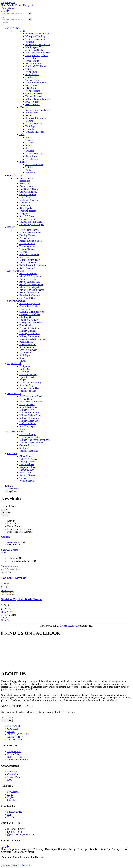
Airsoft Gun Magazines (31, 287)
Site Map (12, 800)
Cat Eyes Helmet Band (30, 396)
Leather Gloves (27, 464)
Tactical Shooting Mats (31, 222)
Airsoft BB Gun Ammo (31, 276)
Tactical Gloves (27, 478)
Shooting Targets (28, 211)
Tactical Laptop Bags (30, 388)
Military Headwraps (29, 418)
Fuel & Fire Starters (29, 328)
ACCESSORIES (15, 737)
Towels (23, 361)
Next (6, 620)
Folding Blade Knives (30, 233)
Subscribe (7, 721)
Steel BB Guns (27, 216)
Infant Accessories (34, 164)
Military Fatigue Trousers (38, 99)
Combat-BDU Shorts (36, 66)
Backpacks (25, 366)
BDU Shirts (31, 88)
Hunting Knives (27, 235)
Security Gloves (27, 475)
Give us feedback (68, 626)
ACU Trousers (32, 102)
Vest (28, 137)
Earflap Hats (25, 399)
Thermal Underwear (35, 39)
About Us (12, 772)
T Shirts (29, 69)
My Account (13, 792)
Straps (22, 358)
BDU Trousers (32, 104)
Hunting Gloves (27, 462)
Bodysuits (30, 173)
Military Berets (27, 410)
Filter (5, 509)
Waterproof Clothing (35, 36)
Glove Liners (26, 456)
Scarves (23, 429)
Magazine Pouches (28, 200)
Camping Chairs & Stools (32, 312)
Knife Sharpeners (28, 263)
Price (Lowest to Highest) (20, 529)
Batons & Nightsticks (30, 303)
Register (11, 2)
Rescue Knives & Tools (31, 241)
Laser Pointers (26, 197)
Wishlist (11, 5)
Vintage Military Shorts (37, 55)
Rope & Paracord (28, 344)
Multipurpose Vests (35, 47)
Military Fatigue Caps (30, 415)
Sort (5, 516)
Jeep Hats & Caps (28, 407)
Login (4, 2)
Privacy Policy (14, 777)
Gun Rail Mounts (28, 194)
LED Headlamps (27, 434)
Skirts (28, 115)
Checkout (25, 865)
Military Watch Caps (29, 421)
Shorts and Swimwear (36, 118)
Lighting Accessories (30, 437)
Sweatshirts (31, 156)
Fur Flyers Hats (27, 404)
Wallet (22, 380)
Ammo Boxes (26, 178)
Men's (22, 31)
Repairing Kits (27, 342)
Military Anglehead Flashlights (34, 440)
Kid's (22, 134)
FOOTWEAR (14, 726)
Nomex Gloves (27, 470)
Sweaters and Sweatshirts (38, 44)
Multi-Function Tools (30, 260)
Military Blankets (28, 331)
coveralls (30, 42)
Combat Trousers (34, 94)
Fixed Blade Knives (29, 230)
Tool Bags (24, 372)
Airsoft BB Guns (28, 279)
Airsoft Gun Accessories (31, 284)
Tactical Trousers (34, 96)
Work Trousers (33, 91)
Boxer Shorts (32, 58)
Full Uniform (32, 159)
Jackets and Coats (34, 50)
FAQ (10, 780)
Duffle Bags (25, 369)
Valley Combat (8, 8)
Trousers (30, 151)
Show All (6, 512)
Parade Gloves (26, 473)
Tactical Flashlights (29, 451)
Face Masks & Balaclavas (32, 402)
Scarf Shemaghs (27, 426)
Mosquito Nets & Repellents (33, 339)
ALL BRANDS (15, 740)
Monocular (25, 203)
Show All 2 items (10, 550)
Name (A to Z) (14, 524)
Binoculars (25, 181)
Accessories (13, 542)
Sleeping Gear (26, 353)
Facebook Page (15, 812)
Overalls (30, 129)
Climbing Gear (27, 317)
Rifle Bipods (26, 208)
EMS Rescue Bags (28, 374)
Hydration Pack (27, 377)
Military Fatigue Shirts (37, 83)
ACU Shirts (31, 85)
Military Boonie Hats (30, 413)
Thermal (30, 140)
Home (4, 5)
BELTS (11, 731)
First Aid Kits (26, 325)
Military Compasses (29, 336)
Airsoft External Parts (30, 282)
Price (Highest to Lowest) (20, 532)
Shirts (28, 148)
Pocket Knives (26, 238)
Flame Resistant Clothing (38, 34)
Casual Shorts (32, 61)
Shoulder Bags (27, 385)
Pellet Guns (25, 205)
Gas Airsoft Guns (28, 298)
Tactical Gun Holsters (30, 219)
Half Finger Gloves (29, 459)
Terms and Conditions (18, 760)
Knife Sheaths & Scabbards (33, 265)
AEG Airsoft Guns (28, 274)
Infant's (23, 162)
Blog (10, 814)
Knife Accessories (28, 268)
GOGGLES (13, 729)
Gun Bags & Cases (29, 189)
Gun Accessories (27, 186)
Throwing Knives (28, 246)
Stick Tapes (25, 355)
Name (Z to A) (14, 526)
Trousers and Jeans (35, 132)
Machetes (24, 257)
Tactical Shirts (32, 80)
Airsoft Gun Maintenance (32, 290)
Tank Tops (30, 126)
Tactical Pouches (28, 391)
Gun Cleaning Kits (28, 192)
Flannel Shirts (32, 74)
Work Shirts (31, 72)
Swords (23, 252)
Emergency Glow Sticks (31, 323)
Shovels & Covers (28, 350)
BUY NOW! (7, 590)
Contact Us (21, 5)
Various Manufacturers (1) (23, 561)
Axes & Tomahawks (29, 254)
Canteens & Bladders (30, 314)
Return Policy (14, 754)
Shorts (29, 145)
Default (11, 521)
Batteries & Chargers (30, 295)
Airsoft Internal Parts (30, 293)
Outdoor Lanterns (28, 445)
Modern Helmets (28, 423)
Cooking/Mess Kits (29, 320)
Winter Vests (32, 113)
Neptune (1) (16, 558)
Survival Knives (27, 244)
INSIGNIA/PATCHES (18, 734)
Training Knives (27, 249)
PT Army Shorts (33, 64)
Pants (28, 170)
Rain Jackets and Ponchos (38, 53)
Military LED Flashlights (32, 443)
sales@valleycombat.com (23, 835)
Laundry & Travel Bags (31, 383)
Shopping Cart (14, 751)
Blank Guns (25, 184)
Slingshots (24, 214)
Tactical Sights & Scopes (32, 224)
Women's (24, 107)
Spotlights (24, 448)
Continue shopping (11, 865)
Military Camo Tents (29, 333)
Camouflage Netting (29, 306)
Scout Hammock (27, 347)
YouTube (12, 817)
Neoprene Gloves (28, 467)
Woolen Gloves (27, 481)
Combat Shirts (32, 77)
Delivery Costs (15, 757)
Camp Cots (25, 309)
